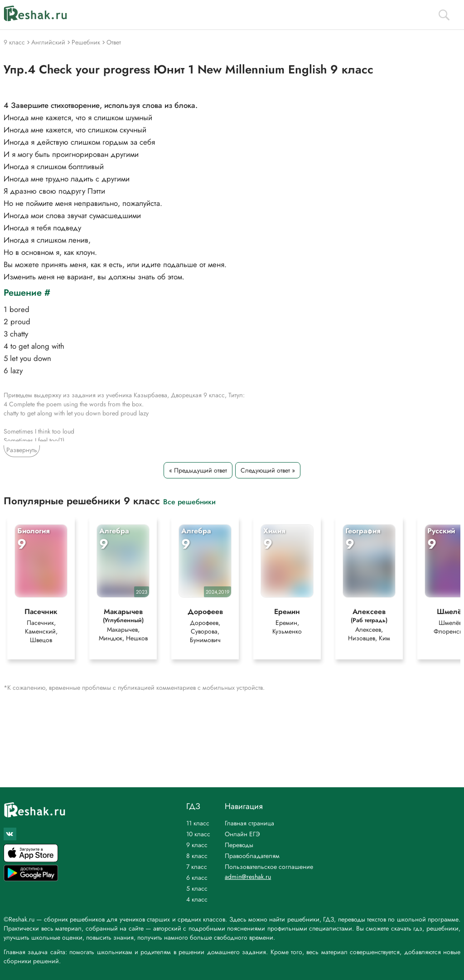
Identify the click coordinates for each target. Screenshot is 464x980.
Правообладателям (252, 856)
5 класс (197, 888)
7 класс (197, 867)
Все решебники (189, 501)
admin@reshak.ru (248, 877)
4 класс (197, 899)
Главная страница (249, 823)
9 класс (197, 845)
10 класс (198, 834)
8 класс (197, 856)
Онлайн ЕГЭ (242, 834)
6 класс (197, 878)
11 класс (198, 823)
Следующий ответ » (268, 470)
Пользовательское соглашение (269, 867)
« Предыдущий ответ (198, 470)
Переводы (239, 845)
